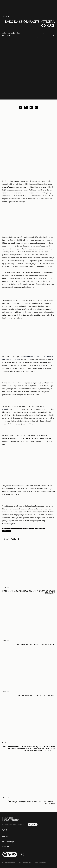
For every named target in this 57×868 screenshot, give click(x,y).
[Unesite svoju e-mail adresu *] (14, 825)
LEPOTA (5, 743)
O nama (6, 836)
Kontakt (6, 847)
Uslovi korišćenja (40, 862)
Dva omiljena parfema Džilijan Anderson (35, 644)
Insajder (6, 17)
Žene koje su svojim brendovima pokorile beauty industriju (31, 802)
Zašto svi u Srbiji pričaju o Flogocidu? (36, 695)
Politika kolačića (25, 862)
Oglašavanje (8, 842)
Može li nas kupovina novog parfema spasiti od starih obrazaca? (28, 592)
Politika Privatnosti (9, 862)
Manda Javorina (14, 33)
